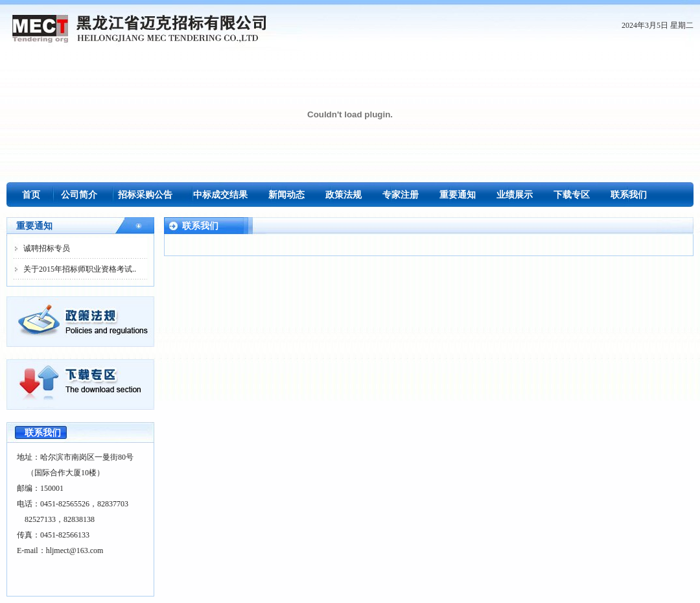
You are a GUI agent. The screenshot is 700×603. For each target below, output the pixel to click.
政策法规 (344, 195)
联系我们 (629, 195)
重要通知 (458, 195)
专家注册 (401, 195)
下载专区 (572, 195)
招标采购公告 (145, 195)
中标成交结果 (220, 195)
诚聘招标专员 (47, 248)
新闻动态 (286, 195)
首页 (31, 195)
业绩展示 (515, 195)
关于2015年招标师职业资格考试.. (80, 269)
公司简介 (79, 195)
